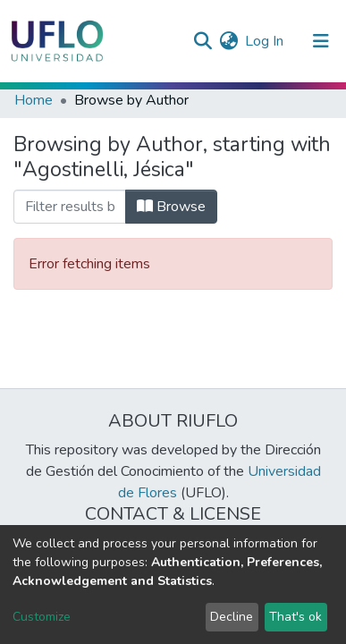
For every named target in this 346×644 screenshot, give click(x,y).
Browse (171, 207)
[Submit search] (203, 41)
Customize (42, 617)
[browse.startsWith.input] (70, 207)
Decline (232, 617)
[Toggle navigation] (321, 41)
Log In (265, 41)
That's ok (295, 617)
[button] (228, 41)
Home (34, 100)
